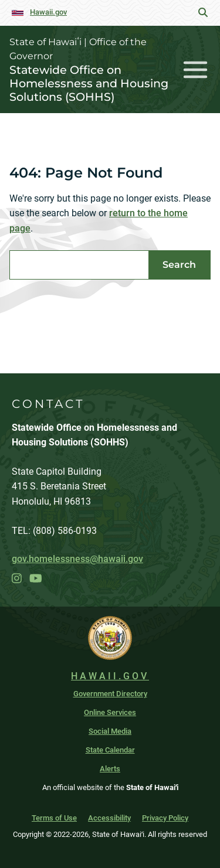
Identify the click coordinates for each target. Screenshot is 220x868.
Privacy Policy (165, 818)
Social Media (110, 731)
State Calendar (110, 750)
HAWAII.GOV (110, 676)
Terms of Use (54, 818)
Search (179, 265)
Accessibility (109, 818)
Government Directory (110, 694)
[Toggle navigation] (196, 69)
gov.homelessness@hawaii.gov (77, 559)
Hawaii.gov (48, 12)
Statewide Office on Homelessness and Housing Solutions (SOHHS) (89, 83)
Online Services (110, 712)
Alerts (110, 769)
